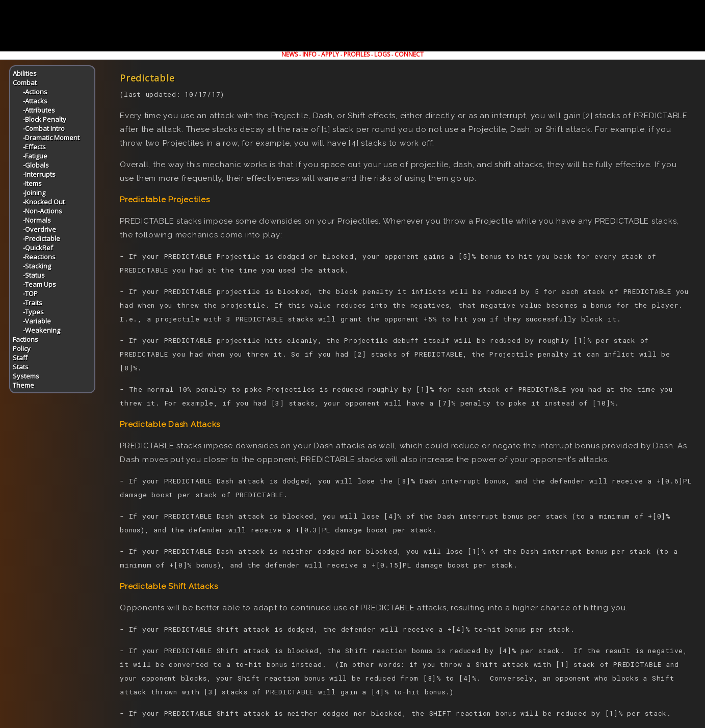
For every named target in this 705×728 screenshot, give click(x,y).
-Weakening (42, 330)
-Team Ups (40, 284)
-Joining (34, 193)
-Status (34, 275)
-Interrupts (39, 174)
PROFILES (357, 54)
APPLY (330, 54)
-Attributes (39, 110)
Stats (21, 367)
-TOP (30, 293)
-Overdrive (40, 229)
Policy (22, 348)
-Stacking (37, 266)
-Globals (36, 165)
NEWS (290, 54)
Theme (23, 385)
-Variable (37, 321)
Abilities (25, 73)
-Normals (37, 220)
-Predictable (42, 238)
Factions (25, 339)
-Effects (34, 147)
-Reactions (39, 257)
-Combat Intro (44, 128)
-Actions (35, 92)
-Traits (33, 303)
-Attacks (35, 101)
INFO (309, 54)
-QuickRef (38, 248)
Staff (20, 358)
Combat (25, 83)
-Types (33, 312)
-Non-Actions (43, 211)
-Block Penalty (45, 119)
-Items (32, 183)
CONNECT (409, 54)
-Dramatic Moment (51, 138)
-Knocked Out (44, 202)
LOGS (382, 54)
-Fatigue (35, 156)
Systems (26, 376)
